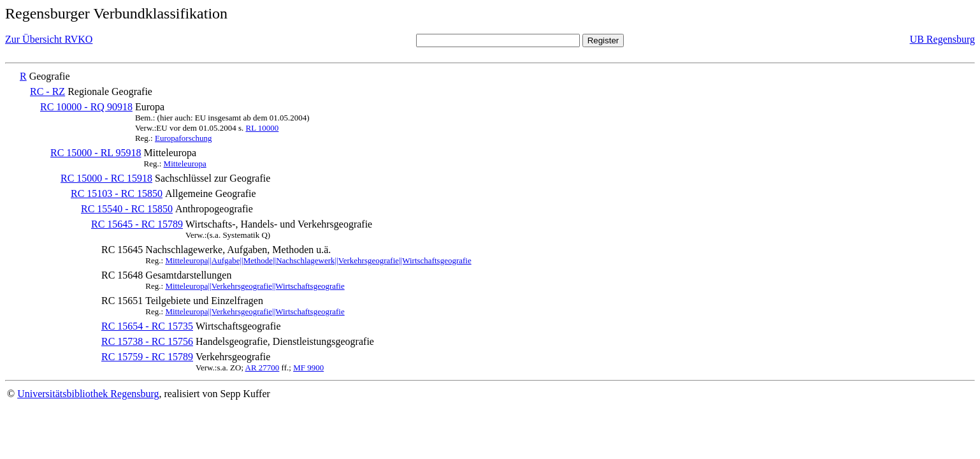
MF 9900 (308, 368)
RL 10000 (262, 128)
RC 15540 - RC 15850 (127, 209)
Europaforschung (184, 138)
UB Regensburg (942, 39)
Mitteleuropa (185, 164)
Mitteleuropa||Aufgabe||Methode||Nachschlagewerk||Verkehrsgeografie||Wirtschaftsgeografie (318, 260)
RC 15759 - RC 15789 (147, 357)
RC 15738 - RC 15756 (147, 341)
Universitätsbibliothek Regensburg (88, 394)
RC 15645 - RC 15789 (137, 224)
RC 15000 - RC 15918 (106, 178)
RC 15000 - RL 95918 (96, 153)
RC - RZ (47, 91)
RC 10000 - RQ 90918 (86, 107)
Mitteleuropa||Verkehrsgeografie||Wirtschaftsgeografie (255, 286)
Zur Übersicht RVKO (49, 39)
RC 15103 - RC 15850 (117, 193)
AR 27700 (263, 368)
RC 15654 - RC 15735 (147, 326)
